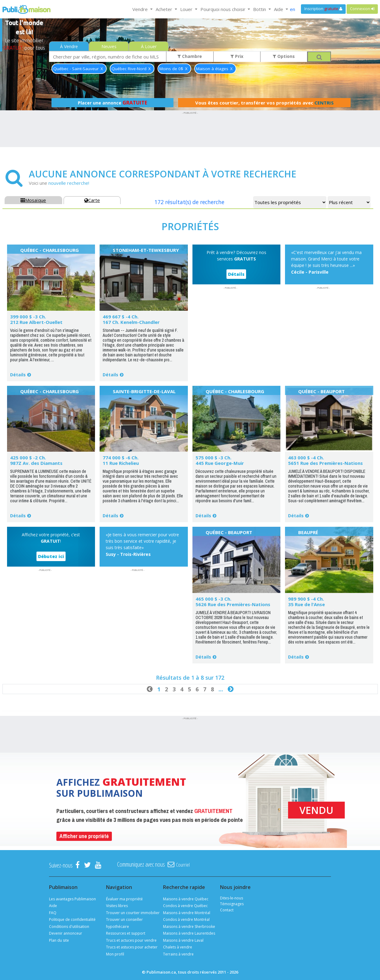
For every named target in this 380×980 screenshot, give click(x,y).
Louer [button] (187, 9)
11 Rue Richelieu (121, 463)
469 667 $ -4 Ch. (121, 317)
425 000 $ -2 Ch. (28, 458)
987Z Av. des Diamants (36, 463)
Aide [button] (279, 9)
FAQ (53, 913)
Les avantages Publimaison (72, 899)
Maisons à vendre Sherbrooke (189, 927)
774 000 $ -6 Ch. (121, 458)
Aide (53, 906)
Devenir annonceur (66, 933)
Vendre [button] (141, 9)
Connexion (362, 9)
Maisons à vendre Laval (183, 940)
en (293, 9)
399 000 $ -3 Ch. (28, 317)
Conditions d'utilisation (69, 927)
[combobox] (108, 57)
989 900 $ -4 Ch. (306, 599)
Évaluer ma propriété (124, 899)
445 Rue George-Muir (220, 463)
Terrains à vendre (178, 954)
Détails (18, 375)
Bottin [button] (260, 9)
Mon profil (115, 954)
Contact (227, 910)
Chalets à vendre (178, 947)
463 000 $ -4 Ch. (306, 458)
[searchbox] (108, 57)
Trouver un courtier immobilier (133, 913)
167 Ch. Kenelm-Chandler (131, 322)
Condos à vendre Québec (185, 906)
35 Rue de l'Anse (306, 604)
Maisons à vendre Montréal (187, 913)
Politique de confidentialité (72, 919)
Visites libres (117, 906)
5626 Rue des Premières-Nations (233, 604)
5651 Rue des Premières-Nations (325, 463)
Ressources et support (126, 933)
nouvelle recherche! (69, 183)
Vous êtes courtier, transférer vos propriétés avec (264, 103)
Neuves (109, 46)
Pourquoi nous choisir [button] (224, 9)
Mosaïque (33, 200)
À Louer (149, 46)
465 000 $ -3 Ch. (213, 599)
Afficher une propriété (84, 836)
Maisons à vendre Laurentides (189, 933)
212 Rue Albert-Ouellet (36, 322)
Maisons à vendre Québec (186, 899)
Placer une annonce (112, 103)
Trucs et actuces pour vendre (131, 940)
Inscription (323, 9)
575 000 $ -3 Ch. (213, 458)
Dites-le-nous (232, 898)
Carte (92, 200)
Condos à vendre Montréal (186, 919)
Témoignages (232, 904)
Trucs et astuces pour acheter (132, 947)
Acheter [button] (165, 9)
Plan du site (59, 940)
